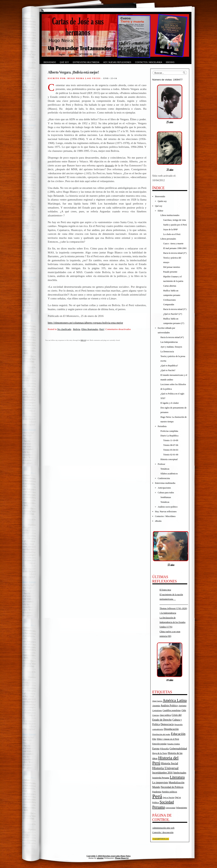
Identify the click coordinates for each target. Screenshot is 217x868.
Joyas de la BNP (171, 229)
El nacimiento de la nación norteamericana (174, 599)
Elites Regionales (90, 329)
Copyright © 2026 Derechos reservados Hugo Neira (109, 856)
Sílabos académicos (169, 474)
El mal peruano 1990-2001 (175, 248)
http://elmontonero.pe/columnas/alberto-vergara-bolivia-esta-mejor (85, 323)
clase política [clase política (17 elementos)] (165, 715)
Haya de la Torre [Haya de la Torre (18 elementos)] (160, 753)
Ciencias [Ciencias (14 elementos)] (156, 715)
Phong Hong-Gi (122, 858)
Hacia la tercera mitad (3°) (175, 253)
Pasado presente (170, 272)
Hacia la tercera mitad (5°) (175, 309)
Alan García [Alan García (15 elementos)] (157, 701)
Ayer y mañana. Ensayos (171, 347)
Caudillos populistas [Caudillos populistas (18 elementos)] (172, 710)
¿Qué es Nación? (168, 370)
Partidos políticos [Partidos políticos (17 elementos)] (169, 792)
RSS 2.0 (83, 340)
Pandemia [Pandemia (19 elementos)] (157, 792)
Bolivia (77, 329)
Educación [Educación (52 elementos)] (178, 734)
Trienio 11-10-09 (171, 440)
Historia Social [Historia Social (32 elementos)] (170, 763)
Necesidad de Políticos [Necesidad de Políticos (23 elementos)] (172, 787)
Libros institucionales (170, 215)
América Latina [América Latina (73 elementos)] (175, 700)
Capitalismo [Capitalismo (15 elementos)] (157, 710)
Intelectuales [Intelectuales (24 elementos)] (180, 773)
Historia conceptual (169, 459)
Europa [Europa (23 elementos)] (156, 749)
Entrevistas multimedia (86, 62)
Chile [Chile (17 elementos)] (184, 710)
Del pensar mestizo (172, 267)
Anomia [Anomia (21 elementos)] (156, 706)
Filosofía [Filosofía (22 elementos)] (165, 749)
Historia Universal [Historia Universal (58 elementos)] (165, 768)
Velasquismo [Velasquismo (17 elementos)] (181, 808)
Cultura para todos (166, 493)
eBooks (170, 62)
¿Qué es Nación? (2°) (173, 314)
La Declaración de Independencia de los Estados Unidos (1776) (173, 622)
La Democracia (167, 352)
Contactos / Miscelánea (149, 62)
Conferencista (164, 478)
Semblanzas (166, 497)
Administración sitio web (163, 828)
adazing (100, 858)
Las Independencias (169, 342)
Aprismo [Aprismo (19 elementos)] (182, 706)
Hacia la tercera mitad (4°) (172, 337)
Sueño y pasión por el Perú (175, 225)
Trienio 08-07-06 (171, 445)
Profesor (162, 464)
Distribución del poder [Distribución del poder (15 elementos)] (161, 734)
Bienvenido (50, 62)
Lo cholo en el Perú (172, 234)
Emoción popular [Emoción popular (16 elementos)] (160, 744)
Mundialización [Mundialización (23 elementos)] (177, 783)
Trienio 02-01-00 (171, 455)
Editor (161, 211)
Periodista (162, 426)
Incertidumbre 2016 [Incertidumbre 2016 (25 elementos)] (163, 773)
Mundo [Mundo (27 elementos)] (156, 787)
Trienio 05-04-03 (171, 450)
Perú (102, 329)
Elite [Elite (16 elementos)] (154, 739)
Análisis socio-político (168, 507)
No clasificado (64, 329)
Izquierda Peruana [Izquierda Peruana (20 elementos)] (161, 778)
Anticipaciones (164, 488)
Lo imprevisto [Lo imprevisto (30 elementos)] (160, 782)
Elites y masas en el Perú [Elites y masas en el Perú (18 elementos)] (168, 739)
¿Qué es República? (169, 366)
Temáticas (165, 469)
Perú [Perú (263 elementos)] (157, 796)
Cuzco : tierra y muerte (173, 244)
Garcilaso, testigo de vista (175, 220)
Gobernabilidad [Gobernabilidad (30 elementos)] (178, 748)
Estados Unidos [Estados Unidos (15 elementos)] (174, 744)
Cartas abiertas (170, 286)
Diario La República (170, 436)
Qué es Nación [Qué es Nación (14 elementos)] (169, 797)
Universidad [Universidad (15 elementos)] (170, 808)
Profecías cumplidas (169, 431)
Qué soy (64, 62)
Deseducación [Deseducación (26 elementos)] (171, 729)
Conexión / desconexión (163, 832)
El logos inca (165, 590)
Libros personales (168, 239)
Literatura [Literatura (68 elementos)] (177, 777)
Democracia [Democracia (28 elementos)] (167, 724)
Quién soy (162, 201)
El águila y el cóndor (170, 403)
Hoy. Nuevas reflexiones (117, 62)
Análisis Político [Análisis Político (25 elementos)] (169, 705)
